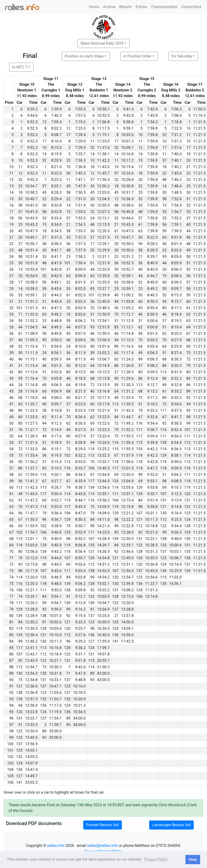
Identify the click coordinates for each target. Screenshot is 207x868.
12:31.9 (103, 263)
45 (68, 186)
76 (20, 430)
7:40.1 (176, 160)
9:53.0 (56, 590)
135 (139, 449)
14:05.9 (103, 507)
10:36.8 (151, 564)
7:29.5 (80, 148)
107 (187, 430)
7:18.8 (176, 122)
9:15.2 (152, 391)
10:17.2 (127, 160)
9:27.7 (56, 481)
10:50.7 (31, 244)
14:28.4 (103, 539)
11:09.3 (31, 340)
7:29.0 (80, 141)
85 (20, 423)
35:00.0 (55, 731)
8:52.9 (80, 532)
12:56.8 (31, 693)
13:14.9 (103, 366)
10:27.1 (55, 661)
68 (188, 340)
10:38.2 (31, 192)
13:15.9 (103, 385)
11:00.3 (199, 109)
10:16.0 (79, 686)
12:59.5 (103, 334)
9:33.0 (56, 507)
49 (188, 250)
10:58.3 (31, 282)
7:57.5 (80, 244)
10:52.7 (127, 269)
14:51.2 (103, 564)
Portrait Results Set (103, 825)
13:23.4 (103, 436)
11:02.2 (31, 321)
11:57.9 (127, 455)
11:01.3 (31, 308)
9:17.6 (56, 436)
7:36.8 (80, 167)
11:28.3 (127, 372)
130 (163, 513)
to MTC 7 (20, 67)
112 (187, 443)
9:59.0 (56, 609)
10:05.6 (55, 628)
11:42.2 (103, 160)
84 (164, 366)
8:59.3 (152, 314)
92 (188, 398)
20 (188, 160)
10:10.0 (55, 635)
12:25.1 (31, 596)
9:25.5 (176, 519)
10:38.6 (127, 205)
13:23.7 (31, 718)
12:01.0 (127, 468)
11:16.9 (31, 391)
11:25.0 (103, 141)
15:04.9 (103, 609)
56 (20, 218)
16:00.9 (103, 622)
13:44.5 (103, 481)
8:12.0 (80, 366)
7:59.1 (176, 225)
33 (92, 186)
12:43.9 (31, 661)
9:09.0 (152, 372)
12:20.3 (31, 584)
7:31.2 (176, 135)
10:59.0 (31, 289)
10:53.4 (31, 269)
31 (188, 199)
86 (116, 366)
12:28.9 (31, 616)
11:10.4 (31, 346)
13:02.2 (103, 353)
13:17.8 (103, 404)
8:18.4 (176, 314)
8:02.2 (56, 128)
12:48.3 (103, 308)
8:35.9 (80, 481)
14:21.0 (103, 526)
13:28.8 (127, 609)
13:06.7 (103, 359)
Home (94, 7)
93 (116, 532)
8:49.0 (152, 282)
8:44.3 (56, 295)
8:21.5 (80, 391)
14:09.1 (127, 628)
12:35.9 (103, 282)
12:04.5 (103, 199)
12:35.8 (103, 276)
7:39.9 (56, 109)
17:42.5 (127, 641)
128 (187, 526)
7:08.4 (176, 116)
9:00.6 (152, 321)
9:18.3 (56, 443)
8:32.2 (176, 378)
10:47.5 (31, 231)
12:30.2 (31, 622)
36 (92, 340)
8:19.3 (176, 321)
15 (188, 141)
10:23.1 (151, 539)
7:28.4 (80, 135)
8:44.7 (152, 276)
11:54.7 (31, 532)
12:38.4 (31, 635)
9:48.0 (176, 539)
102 (67, 455)
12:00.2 (103, 186)
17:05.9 (103, 641)
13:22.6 (103, 423)
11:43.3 (127, 410)
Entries (141, 7)
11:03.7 (55, 699)
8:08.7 (56, 135)
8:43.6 (56, 289)
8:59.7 (80, 558)
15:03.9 (103, 596)
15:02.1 (103, 584)
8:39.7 (152, 257)
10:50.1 (103, 109)
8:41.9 (56, 263)
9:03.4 (152, 346)
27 (44, 237)
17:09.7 (103, 648)
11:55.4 (127, 443)
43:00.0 (103, 673)
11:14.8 (127, 334)
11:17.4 (127, 353)
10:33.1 (55, 680)
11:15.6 (31, 372)
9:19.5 (80, 616)
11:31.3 (151, 590)
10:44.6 (127, 218)
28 (20, 391)
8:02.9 (80, 308)
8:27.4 (176, 353)
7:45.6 (176, 173)
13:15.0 (127, 596)
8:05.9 (176, 263)
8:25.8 (176, 346)
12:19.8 (127, 507)
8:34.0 (56, 225)
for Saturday (182, 56)
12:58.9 (31, 705)
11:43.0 (103, 167)
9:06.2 (80, 584)
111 (139, 430)
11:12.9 (127, 321)
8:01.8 (176, 237)
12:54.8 (31, 680)
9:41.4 (128, 109)
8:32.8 (56, 205)
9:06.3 (152, 353)
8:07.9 (80, 334)
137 (163, 552)
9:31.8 (80, 661)
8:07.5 (80, 327)
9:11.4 (56, 417)
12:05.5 (103, 205)
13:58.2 (103, 500)
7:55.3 (80, 231)
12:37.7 (103, 289)
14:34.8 (103, 558)
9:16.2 (80, 609)
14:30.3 (103, 552)
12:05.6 (127, 487)
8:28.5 (152, 250)
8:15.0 (56, 148)
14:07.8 (31, 763)
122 (187, 507)
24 (92, 218)
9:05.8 (56, 378)
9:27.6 (80, 635)
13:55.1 (103, 494)
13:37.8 (127, 616)
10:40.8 (127, 212)
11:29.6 (127, 378)
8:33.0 (80, 462)
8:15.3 (176, 295)
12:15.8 (31, 564)
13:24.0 (103, 443)
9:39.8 (152, 443)
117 (163, 410)
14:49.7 (31, 776)
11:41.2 (31, 481)
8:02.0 (80, 289)
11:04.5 (31, 327)
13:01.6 (103, 346)
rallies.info (56, 846)
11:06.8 (103, 122)
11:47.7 (31, 513)
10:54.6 (151, 577)
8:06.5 (176, 269)
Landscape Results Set (171, 825)
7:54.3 (152, 122)
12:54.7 (127, 577)
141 (115, 641)
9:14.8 (176, 507)
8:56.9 (176, 449)
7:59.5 (176, 231)
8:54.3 (176, 436)
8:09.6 (80, 340)
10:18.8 (151, 526)
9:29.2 (80, 641)
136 (187, 558)
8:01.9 (176, 244)
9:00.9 (176, 468)
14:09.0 (103, 513)
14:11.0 (103, 519)
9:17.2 (152, 398)
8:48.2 (56, 314)
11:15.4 (31, 366)
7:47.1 (80, 180)
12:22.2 (127, 519)
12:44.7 (31, 667)
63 (140, 231)
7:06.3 (176, 109)
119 (139, 455)
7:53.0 (80, 212)
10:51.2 (127, 257)
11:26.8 (127, 366)
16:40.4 (103, 635)
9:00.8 (152, 327)
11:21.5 (199, 122)
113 (163, 372)
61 (140, 225)
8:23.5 (56, 180)
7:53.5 (80, 218)
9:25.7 (80, 628)
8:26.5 (80, 423)
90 (92, 346)
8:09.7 (176, 289)
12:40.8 (103, 301)
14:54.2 (103, 577)
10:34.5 (79, 712)
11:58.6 (127, 462)
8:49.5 (56, 327)
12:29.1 (103, 244)
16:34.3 (103, 628)
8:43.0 (152, 269)
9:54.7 (56, 603)
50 (92, 205)
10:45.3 (31, 225)
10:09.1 (127, 148)
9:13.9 (176, 500)
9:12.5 (176, 494)
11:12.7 (127, 314)
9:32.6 (152, 417)
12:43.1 (31, 654)
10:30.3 (55, 667)
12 (44, 122)
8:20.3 (176, 334)
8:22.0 (56, 173)
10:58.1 (127, 276)
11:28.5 (31, 436)
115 (139, 443)
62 (188, 314)
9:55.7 (152, 494)
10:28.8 (127, 180)
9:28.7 (56, 487)
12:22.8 (127, 526)
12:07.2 (103, 212)
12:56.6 (31, 686)
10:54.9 (31, 276)
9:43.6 (80, 667)
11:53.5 (127, 436)
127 (91, 641)
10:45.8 (151, 571)
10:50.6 (127, 250)
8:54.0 (56, 346)
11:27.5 (31, 423)
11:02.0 (31, 314)
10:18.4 (55, 654)
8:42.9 (56, 276)
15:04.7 (103, 603)
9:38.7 (152, 430)
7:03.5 (80, 109)
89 (116, 346)
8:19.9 (56, 154)
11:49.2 (127, 423)
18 (188, 154)
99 (188, 423)
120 (187, 494)
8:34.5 (56, 231)
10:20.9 (79, 699)
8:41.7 (56, 250)
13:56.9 (31, 744)
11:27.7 (31, 430)
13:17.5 (103, 398)
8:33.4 (56, 218)
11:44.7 (127, 417)
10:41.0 (31, 205)
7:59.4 (56, 122)
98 (188, 417)
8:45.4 (56, 301)
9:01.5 (56, 366)
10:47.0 (127, 231)
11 (188, 135)
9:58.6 (128, 122)
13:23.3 (103, 430)
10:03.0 (127, 135)
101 (67, 263)
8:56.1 (56, 353)
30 (68, 173)
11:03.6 (55, 693)
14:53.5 (103, 571)
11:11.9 (31, 353)
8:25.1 (56, 186)
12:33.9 (103, 269)
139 (163, 443)
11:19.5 (55, 712)
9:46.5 (56, 577)
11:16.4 (31, 378)
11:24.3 (127, 359)
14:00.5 (127, 622)
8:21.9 (176, 340)
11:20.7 (31, 404)
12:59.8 (127, 584)
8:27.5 (80, 430)
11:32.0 (31, 449)
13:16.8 (103, 391)
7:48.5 (176, 192)
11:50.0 (31, 519)
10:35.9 (151, 558)
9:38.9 (56, 526)
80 (20, 552)
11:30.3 (127, 385)
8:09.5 (176, 282)
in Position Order (138, 56)
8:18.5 (80, 378)
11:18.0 (31, 398)
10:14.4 (175, 564)
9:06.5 (152, 359)
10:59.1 (127, 289)
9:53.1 (152, 481)
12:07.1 (127, 494)
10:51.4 (31, 250)
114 (163, 449)
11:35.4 (31, 455)
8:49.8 (56, 334)
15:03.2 (103, 590)
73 (20, 455)
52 (92, 250)
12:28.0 (127, 532)
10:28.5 (151, 545)
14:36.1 (175, 584)
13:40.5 (103, 468)
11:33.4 (127, 398)
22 (164, 173)
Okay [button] (193, 859)
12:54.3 (127, 571)
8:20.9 (56, 160)
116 (139, 423)
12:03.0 (103, 192)
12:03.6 (31, 545)
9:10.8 (56, 410)
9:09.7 (56, 404)
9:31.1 (80, 654)
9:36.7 (56, 519)
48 (164, 180)
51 (188, 263)
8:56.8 (80, 545)
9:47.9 (80, 673)
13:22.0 (103, 417)
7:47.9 (80, 186)
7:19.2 (80, 122)
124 (187, 519)
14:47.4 (31, 770)
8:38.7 (80, 487)
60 (164, 282)
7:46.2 (176, 180)
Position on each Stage (84, 56)
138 (91, 571)
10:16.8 (127, 154)
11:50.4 (103, 180)
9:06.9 (56, 391)
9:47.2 (152, 468)
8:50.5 (152, 301)
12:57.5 (31, 699)
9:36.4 (56, 513)
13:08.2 (127, 590)
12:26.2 (31, 603)
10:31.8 (55, 673)
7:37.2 (176, 141)
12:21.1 (31, 590)
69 (188, 346)
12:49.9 (127, 558)
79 (164, 276)
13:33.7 (103, 462)
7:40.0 (176, 154)
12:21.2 (127, 513)
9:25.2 (152, 410)
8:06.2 (80, 321)
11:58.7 (55, 725)
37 (188, 218)
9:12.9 (80, 603)
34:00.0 (79, 718)
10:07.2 (127, 141)
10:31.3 (151, 552)
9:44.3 (56, 564)
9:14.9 (56, 430)
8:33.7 (80, 468)
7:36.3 (80, 160)
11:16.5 (127, 346)
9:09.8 (80, 590)
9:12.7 (152, 385)
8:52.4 (176, 430)
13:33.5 (31, 725)
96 (20, 513)
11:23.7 (151, 584)
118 (91, 449)
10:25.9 (175, 571)
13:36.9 (31, 731)
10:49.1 (31, 237)
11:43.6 (31, 494)
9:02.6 (80, 564)
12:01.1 (31, 539)
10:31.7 (127, 192)
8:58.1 (176, 455)
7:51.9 (80, 205)
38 (20, 205)
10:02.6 (55, 622)
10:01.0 (55, 616)
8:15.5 (80, 372)
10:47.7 (127, 237)
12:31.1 (103, 257)
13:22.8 (31, 712)
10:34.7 (31, 186)
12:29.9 (103, 250)
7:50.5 (80, 192)
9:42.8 (152, 462)
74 (20, 596)
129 (91, 410)
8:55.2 (80, 539)
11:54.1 (55, 718)
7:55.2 (176, 218)
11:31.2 (127, 391)
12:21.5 (103, 237)
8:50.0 (56, 340)
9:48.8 (80, 680)
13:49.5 (31, 738)
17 (68, 135)
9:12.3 (56, 423)
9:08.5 (176, 481)
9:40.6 (56, 532)
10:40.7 (31, 199)
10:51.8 (31, 263)
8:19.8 (80, 385)
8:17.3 (176, 308)
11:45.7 (103, 173)
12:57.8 (103, 327)
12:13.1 (103, 218)
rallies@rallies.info (102, 846)
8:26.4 (80, 417)
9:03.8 (80, 577)
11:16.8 (31, 385)
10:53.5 (103, 116)
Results (126, 7)
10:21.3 (79, 705)
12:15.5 (103, 225)
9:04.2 (176, 475)
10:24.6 (127, 173)
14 (44, 154)
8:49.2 (152, 289)
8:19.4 (176, 327)
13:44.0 (103, 475)
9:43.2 (56, 552)
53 (44, 257)
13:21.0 (103, 410)
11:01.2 (31, 301)
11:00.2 (127, 295)
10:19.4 (127, 167)
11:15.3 (127, 340)
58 (68, 192)
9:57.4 (152, 500)
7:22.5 (176, 128)
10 (188, 128)
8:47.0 (80, 513)
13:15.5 (103, 372)
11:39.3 (127, 404)
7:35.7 (80, 154)
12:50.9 (103, 314)
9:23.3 (80, 622)
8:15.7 (176, 301)
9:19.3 (56, 455)
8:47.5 (56, 308)
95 (164, 257)
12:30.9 (127, 539)
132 (43, 699)
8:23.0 (80, 404)
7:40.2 (176, 167)
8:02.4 (80, 301)
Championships (164, 7)
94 (164, 301)
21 (188, 167)
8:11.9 (80, 353)
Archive (109, 7)
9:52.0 (152, 475)
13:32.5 (103, 455)
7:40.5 (56, 116)
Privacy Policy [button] (156, 859)
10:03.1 (175, 552)
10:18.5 (79, 693)
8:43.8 (80, 494)
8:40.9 (152, 263)
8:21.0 (56, 167)
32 (164, 135)
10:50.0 (127, 244)
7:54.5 (176, 205)
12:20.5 (103, 231)
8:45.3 (80, 507)
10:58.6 (127, 282)
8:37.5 (56, 237)
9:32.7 (56, 500)
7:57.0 (80, 237)
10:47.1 (55, 686)
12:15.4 (127, 500)
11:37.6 (103, 148)
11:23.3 (31, 410)
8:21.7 (80, 398)
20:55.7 (103, 661)
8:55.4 (152, 308)
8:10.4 (56, 141)
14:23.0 (103, 532)
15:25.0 (103, 616)
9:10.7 (176, 487)
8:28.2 (152, 244)
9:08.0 (56, 398)
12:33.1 (127, 545)
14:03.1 (31, 750)
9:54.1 (56, 596)
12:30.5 (31, 628)
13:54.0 (103, 487)
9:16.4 (176, 513)
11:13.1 (127, 327)
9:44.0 (32, 116)
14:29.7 (103, 545)
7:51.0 (80, 199)
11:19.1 (103, 135)
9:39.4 (152, 436)
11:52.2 (127, 430)
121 (187, 500)
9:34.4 (152, 423)
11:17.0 (55, 705)
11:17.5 (103, 128)
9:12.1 (80, 596)
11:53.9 (31, 526)
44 (188, 231)
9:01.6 (152, 334)
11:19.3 (199, 116)
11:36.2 (31, 462)
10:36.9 (127, 199)
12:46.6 (127, 552)
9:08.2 (152, 366)
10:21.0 (151, 532)
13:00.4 (103, 340)
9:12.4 (152, 378)
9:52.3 (32, 122)
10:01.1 (151, 513)
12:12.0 (31, 558)
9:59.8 (152, 507)
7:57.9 (80, 250)
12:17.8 (31, 571)
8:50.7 (80, 526)
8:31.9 (176, 372)
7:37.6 (176, 148)
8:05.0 (176, 257)
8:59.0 (176, 462)
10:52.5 (127, 263)
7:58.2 (80, 257)
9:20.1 (56, 475)
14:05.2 (31, 757)
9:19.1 (56, 449)
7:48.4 (176, 186)
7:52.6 (176, 199)
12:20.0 (31, 577)
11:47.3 (31, 507)
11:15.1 (31, 359)
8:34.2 (80, 475)
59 (164, 231)
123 (187, 513)
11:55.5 (127, 449)
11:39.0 (31, 475)
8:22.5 (152, 237)
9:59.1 (128, 128)
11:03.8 (127, 301)
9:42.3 (152, 455)
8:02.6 (176, 250)
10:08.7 (175, 558)
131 (163, 500)
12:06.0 (31, 552)
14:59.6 (127, 635)
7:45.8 (152, 116)
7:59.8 (152, 128)
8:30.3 (176, 359)
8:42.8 (56, 269)
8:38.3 (56, 244)
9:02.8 (56, 372)
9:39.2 (32, 109)
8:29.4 (56, 199)
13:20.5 (127, 603)
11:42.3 (31, 487)
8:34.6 (176, 404)
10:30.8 (127, 186)
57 (164, 160)
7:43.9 (152, 109)
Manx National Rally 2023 (102, 43)
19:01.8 (103, 654)
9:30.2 (80, 648)
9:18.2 (152, 404)
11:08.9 (31, 334)
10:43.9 (31, 218)
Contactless (191, 7)
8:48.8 (56, 321)
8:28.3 (56, 192)
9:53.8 (152, 487)
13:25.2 (103, 449)
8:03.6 (80, 314)
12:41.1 (31, 648)
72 (188, 359)
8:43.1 (56, 282)
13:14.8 (151, 596)
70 (116, 314)
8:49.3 (152, 295)
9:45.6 (56, 571)
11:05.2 (127, 308)
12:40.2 (31, 641)
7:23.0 (80, 128)
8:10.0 (80, 346)
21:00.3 (103, 667)
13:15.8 (103, 378)
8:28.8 (80, 443)
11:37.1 (31, 468)
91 (68, 596)
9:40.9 (56, 539)
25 (188, 186)
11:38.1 (103, 154)
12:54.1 (103, 321)
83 (92, 289)
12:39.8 (103, 295)
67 (188, 334)
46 (188, 237)
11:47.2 (31, 500)
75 (116, 436)
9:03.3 (152, 340)
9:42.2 (152, 449)
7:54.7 (176, 212)
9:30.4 (56, 494)
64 (188, 327)
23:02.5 (31, 782)
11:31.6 (31, 443)
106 (91, 468)
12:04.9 (127, 481)
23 (188, 180)
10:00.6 (175, 545)
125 (19, 738)
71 (20, 314)
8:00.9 (80, 269)
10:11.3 (151, 519)
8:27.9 (80, 436)
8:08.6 (176, 276)
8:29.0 (80, 449)
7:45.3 (80, 173)
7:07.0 (80, 116)
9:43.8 (128, 116)
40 (188, 225)
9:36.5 (176, 532)
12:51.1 (127, 564)
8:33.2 (176, 391)
